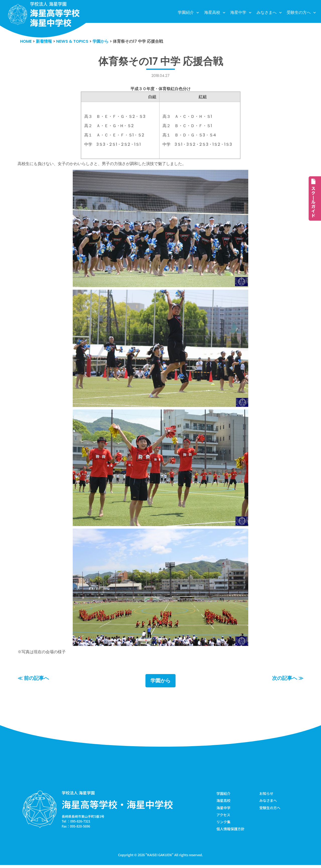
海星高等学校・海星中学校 (117, 806)
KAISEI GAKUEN (159, 858)
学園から (160, 683)
